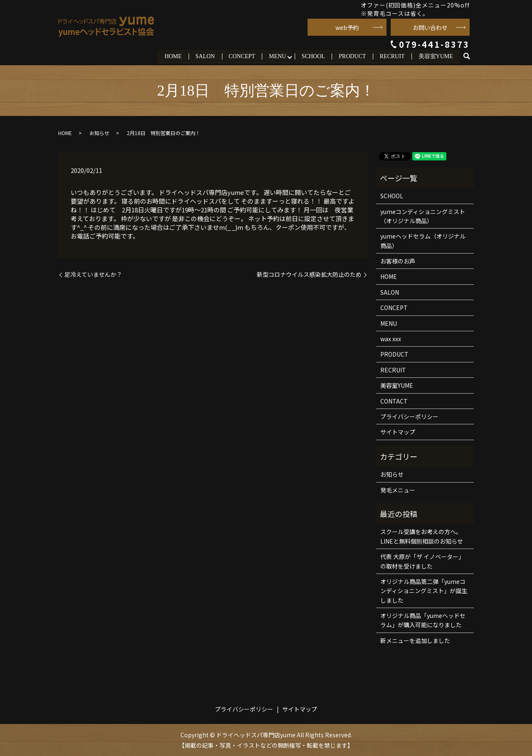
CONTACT (394, 401)
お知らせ (99, 132)
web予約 (347, 27)
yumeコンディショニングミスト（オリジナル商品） (423, 216)
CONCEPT (241, 56)
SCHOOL (313, 56)
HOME (172, 56)
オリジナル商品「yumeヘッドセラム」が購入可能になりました (423, 620)
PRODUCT (352, 56)
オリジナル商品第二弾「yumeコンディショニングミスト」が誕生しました (424, 590)
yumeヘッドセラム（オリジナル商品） (423, 241)
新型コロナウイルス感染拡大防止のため (309, 275)
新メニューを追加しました (415, 640)
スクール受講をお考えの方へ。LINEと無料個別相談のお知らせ (422, 536)
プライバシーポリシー (409, 416)
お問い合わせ (430, 27)
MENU (277, 56)
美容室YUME (435, 56)
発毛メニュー (398, 490)
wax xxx (391, 338)
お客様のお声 (398, 261)
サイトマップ (398, 432)
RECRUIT (392, 56)
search (470, 56)
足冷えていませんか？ (93, 275)
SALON (204, 56)
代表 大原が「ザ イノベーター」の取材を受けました (422, 561)
